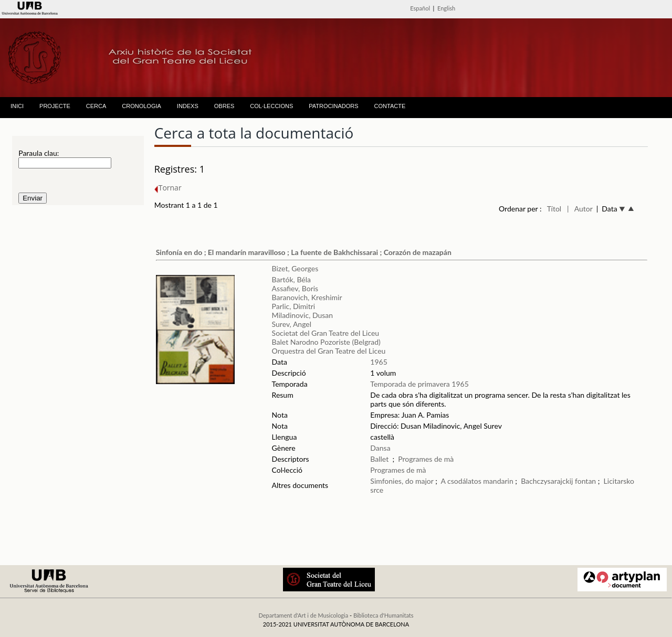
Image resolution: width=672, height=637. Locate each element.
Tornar (168, 188)
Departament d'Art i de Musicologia (303, 615)
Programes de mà (426, 459)
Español (420, 8)
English (446, 8)
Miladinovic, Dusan (302, 315)
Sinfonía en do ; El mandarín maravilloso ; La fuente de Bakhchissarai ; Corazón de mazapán (304, 252)
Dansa (380, 448)
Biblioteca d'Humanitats (384, 615)
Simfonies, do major (402, 481)
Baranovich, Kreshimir (307, 297)
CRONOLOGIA (141, 106)
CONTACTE (390, 106)
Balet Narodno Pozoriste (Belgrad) (326, 342)
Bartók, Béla (291, 279)
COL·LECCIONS (271, 106)
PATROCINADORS (333, 106)
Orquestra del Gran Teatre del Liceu (329, 351)
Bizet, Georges (295, 268)
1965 (379, 362)
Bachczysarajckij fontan (559, 481)
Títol (554, 209)
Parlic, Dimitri (294, 306)
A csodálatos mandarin (477, 481)
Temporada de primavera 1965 (419, 384)
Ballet (379, 459)
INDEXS (188, 106)
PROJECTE (55, 106)
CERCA (96, 106)
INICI (17, 106)
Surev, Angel (292, 324)
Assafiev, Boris (295, 288)
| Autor (580, 209)
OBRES (224, 106)
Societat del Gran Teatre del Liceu (326, 333)
